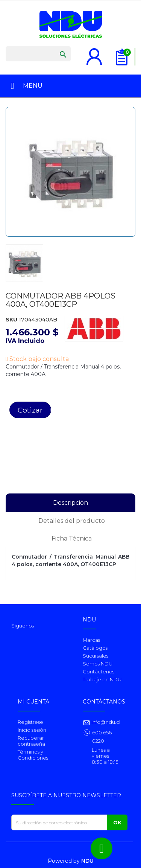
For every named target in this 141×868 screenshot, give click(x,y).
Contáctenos (99, 672)
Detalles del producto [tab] (72, 521)
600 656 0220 (102, 737)
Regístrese (30, 722)
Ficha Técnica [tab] (72, 538)
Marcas (91, 640)
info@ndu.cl (105, 722)
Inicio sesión (32, 730)
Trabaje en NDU (102, 679)
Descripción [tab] (70, 503)
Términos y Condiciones (33, 755)
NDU (87, 861)
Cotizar (30, 410)
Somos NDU (98, 664)
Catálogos (95, 648)
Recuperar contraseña (31, 741)
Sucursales (96, 656)
